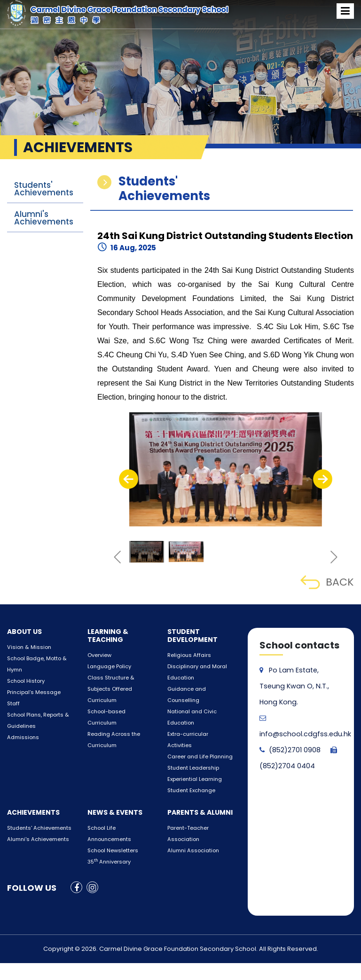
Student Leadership (192, 745)
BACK (327, 582)
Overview (98, 655)
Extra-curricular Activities (199, 723)
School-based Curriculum (119, 712)
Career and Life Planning (197, 734)
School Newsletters (111, 828)
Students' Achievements (44, 189)
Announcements (108, 817)
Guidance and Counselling (200, 689)
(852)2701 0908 (290, 750)
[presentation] (129, 479)
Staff (13, 704)
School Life (100, 806)
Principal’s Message (31, 692)
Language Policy (108, 667)
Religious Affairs (187, 655)
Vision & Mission (27, 647)
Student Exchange (190, 768)
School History (24, 681)
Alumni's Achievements (44, 218)
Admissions (22, 737)
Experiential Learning (193, 757)
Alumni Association (191, 828)
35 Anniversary (108, 839)
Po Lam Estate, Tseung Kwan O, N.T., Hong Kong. (293, 686)
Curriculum (101, 700)
